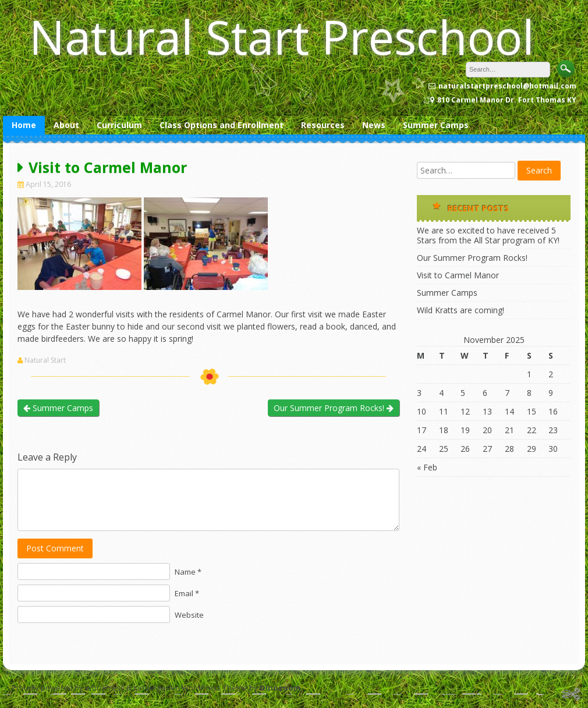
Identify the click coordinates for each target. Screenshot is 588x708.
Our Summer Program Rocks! (334, 408)
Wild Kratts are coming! (461, 310)
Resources (323, 125)
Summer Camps (436, 125)
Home (24, 125)
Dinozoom (280, 688)
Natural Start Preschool (282, 36)
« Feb (427, 467)
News (374, 125)
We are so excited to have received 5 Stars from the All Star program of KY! (488, 235)
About (66, 125)
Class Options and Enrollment (222, 125)
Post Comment (55, 548)
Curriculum (119, 125)
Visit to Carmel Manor (458, 275)
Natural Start (45, 360)
